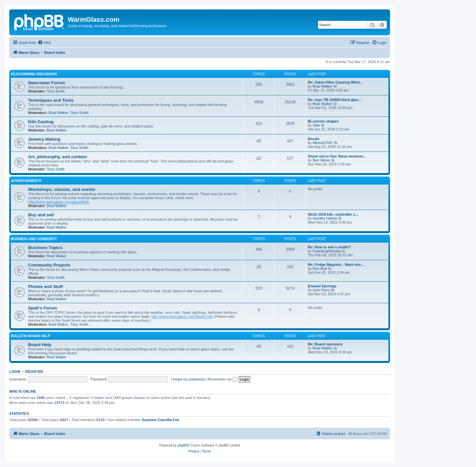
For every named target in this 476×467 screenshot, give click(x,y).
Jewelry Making (44, 139)
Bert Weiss (321, 160)
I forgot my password (188, 379)
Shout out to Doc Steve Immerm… (337, 156)
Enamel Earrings (322, 286)
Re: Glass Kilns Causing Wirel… (336, 82)
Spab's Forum (42, 308)
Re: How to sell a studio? (329, 247)
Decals (314, 139)
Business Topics (45, 248)
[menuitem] (44, 43)
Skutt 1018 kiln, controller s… (333, 214)
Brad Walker (323, 86)
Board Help (40, 345)
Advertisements (26, 181)
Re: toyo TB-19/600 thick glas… (335, 100)
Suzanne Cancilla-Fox (161, 420)
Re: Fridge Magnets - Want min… (336, 265)
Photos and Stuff (46, 287)
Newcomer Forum (46, 83)
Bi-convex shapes (323, 121)
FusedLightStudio (327, 251)
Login (15, 372)
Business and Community (34, 239)
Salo (316, 125)
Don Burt (320, 269)
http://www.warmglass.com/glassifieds (59, 202)
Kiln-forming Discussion (34, 74)
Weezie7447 (323, 143)
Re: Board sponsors (325, 344)
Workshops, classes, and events (62, 189)
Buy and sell (41, 215)
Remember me (222, 379)
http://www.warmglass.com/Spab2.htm (182, 316)
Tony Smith (56, 91)
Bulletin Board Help (30, 336)
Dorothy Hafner (325, 218)
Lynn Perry (321, 290)
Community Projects (49, 265)
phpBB (182, 445)
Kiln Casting (41, 122)
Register (34, 372)
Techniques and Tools (51, 100)
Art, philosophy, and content (58, 157)
